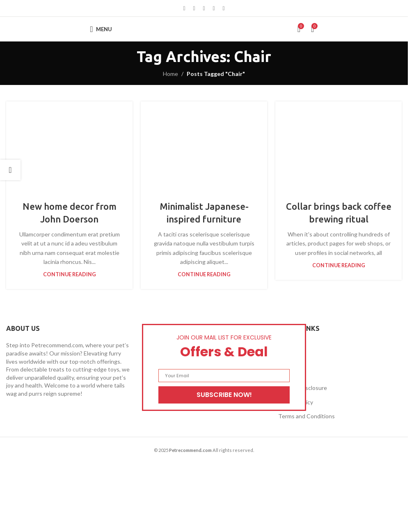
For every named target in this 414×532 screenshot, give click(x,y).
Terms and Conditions (306, 416)
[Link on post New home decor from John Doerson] (69, 146)
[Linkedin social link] (214, 8)
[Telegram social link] (224, 8)
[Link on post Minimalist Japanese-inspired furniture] (204, 146)
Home (170, 74)
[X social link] (194, 8)
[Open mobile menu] (101, 29)
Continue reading (70, 274)
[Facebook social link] (184, 8)
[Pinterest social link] (204, 8)
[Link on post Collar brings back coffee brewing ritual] (339, 146)
